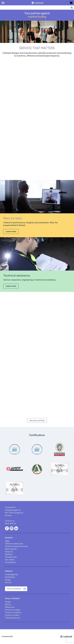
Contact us (10, 521)
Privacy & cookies (13, 610)
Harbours (9, 552)
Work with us (10, 523)
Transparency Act (13, 618)
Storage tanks (11, 557)
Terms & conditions (13, 612)
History (8, 604)
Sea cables (10, 560)
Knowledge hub (12, 574)
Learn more (11, 286)
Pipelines (9, 554)
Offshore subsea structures (16, 546)
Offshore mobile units (14, 544)
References (10, 607)
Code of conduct (12, 615)
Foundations (10, 562)
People (8, 602)
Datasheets (10, 577)
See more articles (37, 420)
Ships (7, 541)
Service (8, 582)
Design (8, 580)
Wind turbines (11, 549)
